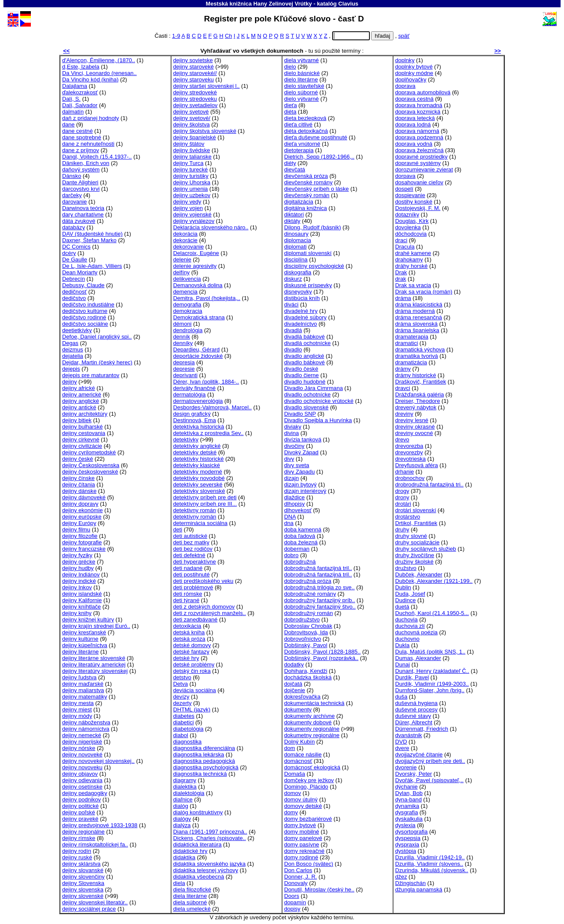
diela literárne (190, 896)
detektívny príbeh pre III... (205, 504)
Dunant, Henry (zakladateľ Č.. (432, 671)
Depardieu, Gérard (196, 349)
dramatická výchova (420, 349)
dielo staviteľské (304, 86)
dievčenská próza (306, 176)
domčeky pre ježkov (309, 780)
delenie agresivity (195, 266)
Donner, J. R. (301, 877)
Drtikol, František (416, 523)
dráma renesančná (418, 317)
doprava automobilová (423, 92)
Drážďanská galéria (420, 394)
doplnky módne (414, 73)
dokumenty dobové (308, 722)
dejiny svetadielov (195, 105)
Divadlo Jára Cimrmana (313, 388)
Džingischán (410, 883)
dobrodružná (300, 562)
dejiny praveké (80, 819)
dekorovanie (188, 247)
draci (401, 240)
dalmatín (73, 112)
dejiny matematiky (85, 697)
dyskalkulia (409, 819)
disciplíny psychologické (314, 266)
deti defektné (189, 555)
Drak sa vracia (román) (424, 292)
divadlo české (301, 369)
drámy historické (415, 375)
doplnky (405, 60)
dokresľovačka (302, 697)
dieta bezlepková (305, 118)
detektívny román (195, 517)
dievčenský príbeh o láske (316, 189)
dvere (402, 748)
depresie (184, 369)
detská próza (189, 639)
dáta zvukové (79, 221)
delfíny (181, 272)
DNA (290, 517)
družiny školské (414, 562)
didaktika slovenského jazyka (209, 864)
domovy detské (303, 806)
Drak (401, 272)
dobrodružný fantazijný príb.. (319, 600)
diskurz (293, 279)
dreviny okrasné (415, 427)
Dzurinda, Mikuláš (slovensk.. (432, 870)
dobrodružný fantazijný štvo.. (320, 607)
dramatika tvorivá (417, 356)
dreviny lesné (412, 420)
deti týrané (186, 600)
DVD (401, 742)
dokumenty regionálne (312, 729)
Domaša (295, 774)
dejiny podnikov (81, 799)
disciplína (296, 259)
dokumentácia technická (314, 703)
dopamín (295, 902)
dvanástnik (409, 735)
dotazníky (407, 214)
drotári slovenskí (415, 510)
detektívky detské (195, 452)
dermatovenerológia (198, 401)
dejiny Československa (91, 465)
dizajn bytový (300, 484)
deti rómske (188, 594)
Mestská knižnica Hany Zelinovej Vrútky (259, 4)
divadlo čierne (301, 375)
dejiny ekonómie (82, 510)
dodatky (294, 664)
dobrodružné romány (310, 594)
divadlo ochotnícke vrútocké (319, 401)
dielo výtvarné (301, 99)
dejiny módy (77, 716)
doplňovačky (411, 79)
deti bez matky (191, 542)
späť (404, 36)
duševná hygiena (416, 703)
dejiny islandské (82, 594)
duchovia (406, 619)
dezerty (182, 703)
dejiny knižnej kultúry (88, 619)
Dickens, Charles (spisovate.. (210, 838)
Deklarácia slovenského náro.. (211, 227)
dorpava (405, 176)
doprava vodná (414, 144)
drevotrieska (410, 459)
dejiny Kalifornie (82, 600)
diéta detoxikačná (306, 131)
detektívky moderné (198, 472)
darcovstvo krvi (81, 189)
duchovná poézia (416, 632)
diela (179, 883)
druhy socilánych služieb (426, 549)
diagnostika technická (200, 774)
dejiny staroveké (193, 67)
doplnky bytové (414, 67)
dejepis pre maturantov (91, 375)
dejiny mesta (78, 703)
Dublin (403, 587)
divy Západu (299, 472)
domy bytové (300, 825)
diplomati (295, 247)
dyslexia (405, 825)
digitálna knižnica (306, 208)
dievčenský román (307, 195)
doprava (405, 86)
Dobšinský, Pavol (306, 645)
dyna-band (408, 799)
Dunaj (402, 664)
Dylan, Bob (409, 793)
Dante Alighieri (80, 182)
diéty (290, 163)
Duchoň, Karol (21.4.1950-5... (432, 613)
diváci (291, 304)
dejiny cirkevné (81, 439)
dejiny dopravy (80, 504)
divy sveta (297, 465)
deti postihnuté (191, 574)
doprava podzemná (419, 137)
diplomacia (298, 240)
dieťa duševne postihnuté (316, 137)
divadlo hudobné (305, 382)
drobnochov (410, 478)
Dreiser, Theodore (418, 401)
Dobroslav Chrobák (308, 626)
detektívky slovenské (199, 491)
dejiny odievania (82, 780)
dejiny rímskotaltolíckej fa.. (95, 844)
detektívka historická (199, 427)
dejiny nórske (79, 748)
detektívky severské (198, 484)
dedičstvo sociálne (85, 324)
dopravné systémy (418, 163)
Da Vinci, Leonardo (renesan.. (99, 73)
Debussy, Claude (83, 285)
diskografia (298, 272)
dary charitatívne (83, 214)
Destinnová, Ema (195, 420)
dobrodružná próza (308, 581)
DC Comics (76, 247)
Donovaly (296, 883)
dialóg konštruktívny (198, 812)
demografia (187, 304)
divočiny (294, 446)
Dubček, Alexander (419, 574)
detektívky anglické (197, 446)
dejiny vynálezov (194, 221)
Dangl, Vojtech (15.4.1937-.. (97, 157)
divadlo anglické (304, 356)
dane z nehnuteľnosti (88, 144)
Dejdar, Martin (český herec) (97, 362)
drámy (403, 369)
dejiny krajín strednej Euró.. (96, 626)
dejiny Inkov (77, 587)
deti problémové (193, 587)
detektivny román (195, 510)
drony (402, 497)
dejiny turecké (190, 169)
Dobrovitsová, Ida (306, 632)
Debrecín (73, 279)
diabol (181, 735)
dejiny (69, 382)
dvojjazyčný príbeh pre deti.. (430, 761)
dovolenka (408, 227)
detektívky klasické (196, 465)
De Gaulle (75, 259)
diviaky (293, 427)
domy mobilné (302, 832)
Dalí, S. (71, 99)
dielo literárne (301, 79)
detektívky (186, 439)
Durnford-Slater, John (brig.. (430, 690)
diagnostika (187, 742)
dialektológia (189, 793)
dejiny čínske (78, 478)
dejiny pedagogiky (85, 793)
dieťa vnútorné (302, 144)
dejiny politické (80, 806)
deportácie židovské (198, 356)
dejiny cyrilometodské (89, 452)
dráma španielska (417, 330)
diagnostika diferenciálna (204, 748)
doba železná (301, 542)
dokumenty (298, 709)
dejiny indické (79, 581)
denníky (183, 343)
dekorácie (185, 240)
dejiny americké (82, 394)
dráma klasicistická (419, 304)
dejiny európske (82, 517)
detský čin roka (192, 671)
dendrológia (188, 330)
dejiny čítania (79, 484)
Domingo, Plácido (306, 787)
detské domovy (192, 645)
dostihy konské (414, 202)
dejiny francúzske (84, 549)
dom (290, 748)
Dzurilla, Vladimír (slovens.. (429, 864)
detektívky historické (198, 459)
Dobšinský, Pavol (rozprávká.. (321, 658)
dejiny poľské (79, 812)
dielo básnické (302, 73)
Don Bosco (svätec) (309, 864)
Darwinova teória (83, 208)
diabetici (183, 722)
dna (289, 523)
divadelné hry (301, 311)
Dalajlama (75, 86)
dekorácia (185, 234)
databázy (73, 227)
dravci (403, 388)
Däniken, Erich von (86, 163)
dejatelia (73, 356)
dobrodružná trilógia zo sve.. (319, 587)
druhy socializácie (417, 542)
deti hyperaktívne (195, 562)
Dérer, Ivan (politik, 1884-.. (206, 382)
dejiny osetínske (82, 787)
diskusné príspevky (308, 285)
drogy (402, 491)
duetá (402, 607)
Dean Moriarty (80, 272)
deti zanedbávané (195, 619)
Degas (70, 343)
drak (401, 279)
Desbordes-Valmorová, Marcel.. (212, 407)
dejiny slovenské (83, 896)
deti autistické (190, 536)
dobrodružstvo (302, 619)
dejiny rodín (77, 851)
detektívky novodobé (199, 478)
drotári (403, 504)
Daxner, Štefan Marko (89, 240)
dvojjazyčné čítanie (419, 754)
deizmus (73, 349)
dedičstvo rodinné (84, 317)
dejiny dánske (79, 491)
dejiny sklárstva (81, 864)
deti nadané (188, 568)
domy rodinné (301, 857)
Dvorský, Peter (414, 774)
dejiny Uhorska (192, 182)
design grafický (192, 414)
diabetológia (188, 729)
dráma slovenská (416, 324)
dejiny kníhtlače (81, 607)
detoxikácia (187, 626)
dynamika (407, 806)
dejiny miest (77, 709)
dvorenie (406, 767)
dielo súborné (301, 92)
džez (401, 877)
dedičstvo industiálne (88, 304)
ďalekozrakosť (80, 92)
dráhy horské (411, 266)
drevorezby (409, 452)
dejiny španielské (195, 137)
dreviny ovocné (414, 433)
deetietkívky (77, 330)
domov (292, 793)
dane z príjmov (81, 150)
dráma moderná (415, 311)
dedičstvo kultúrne (85, 311)
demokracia (188, 311)
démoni (182, 324)
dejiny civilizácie (82, 446)
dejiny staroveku (193, 79)
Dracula (405, 247)
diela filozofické (192, 889)
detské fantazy (191, 652)
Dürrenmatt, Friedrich (422, 729)
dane (68, 124)
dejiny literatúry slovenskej (95, 671)
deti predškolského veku (203, 581)
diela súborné (190, 902)
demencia (185, 292)
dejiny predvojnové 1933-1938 (100, 825)
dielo (290, 67)
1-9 (176, 36)
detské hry (186, 658)
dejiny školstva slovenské (205, 131)
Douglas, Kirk (412, 221)
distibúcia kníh (302, 298)
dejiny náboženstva (86, 722)
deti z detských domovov (204, 607)
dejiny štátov (189, 144)
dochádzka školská (308, 677)
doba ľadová (300, 536)
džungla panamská (419, 889)
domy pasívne (302, 844)
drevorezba (409, 446)
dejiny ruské (77, 857)
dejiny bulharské (82, 427)
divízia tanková (303, 439)
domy (291, 812)
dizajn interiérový (305, 491)
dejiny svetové (191, 112)
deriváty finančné (194, 388)
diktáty (292, 221)
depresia (184, 362)
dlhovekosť (298, 510)
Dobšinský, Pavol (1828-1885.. (322, 652)
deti (178, 529)
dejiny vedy (187, 202)
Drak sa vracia (413, 285)
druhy (402, 529)
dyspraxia (407, 844)
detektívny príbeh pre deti (205, 497)
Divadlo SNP (300, 414)
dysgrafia (406, 812)
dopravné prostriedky (421, 157)
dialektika (185, 787)
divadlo (293, 349)
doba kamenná (303, 529)
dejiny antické (79, 407)
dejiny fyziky (77, 555)
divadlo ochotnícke (307, 394)
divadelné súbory (305, 317)
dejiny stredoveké (195, 92)
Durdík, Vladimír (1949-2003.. (432, 684)
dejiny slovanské (83, 870)
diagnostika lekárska (199, 754)
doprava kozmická (418, 112)
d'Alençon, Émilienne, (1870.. (99, 60)
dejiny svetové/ (192, 118)
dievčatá (295, 169)
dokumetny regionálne (312, 735)
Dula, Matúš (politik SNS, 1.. (430, 652)
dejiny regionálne (83, 832)
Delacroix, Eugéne (196, 253)
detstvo (182, 677)
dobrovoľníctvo (303, 639)
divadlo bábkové (304, 362)
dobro (291, 555)
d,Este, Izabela (81, 67)
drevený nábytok (416, 407)
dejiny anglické (81, 401)
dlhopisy (294, 504)
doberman (297, 549)
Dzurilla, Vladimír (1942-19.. (430, 857)
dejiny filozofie (80, 536)
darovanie (75, 202)
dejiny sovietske (193, 60)
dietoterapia (299, 150)
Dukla (402, 645)
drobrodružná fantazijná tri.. (429, 484)
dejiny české (78, 459)
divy (289, 459)
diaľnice (183, 799)
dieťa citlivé (298, 124)
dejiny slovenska (83, 889)
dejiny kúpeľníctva (85, 645)
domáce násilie (303, 754)
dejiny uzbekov (192, 195)
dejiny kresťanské (84, 632)
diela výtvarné (301, 60)
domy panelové (303, 838)
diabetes (184, 716)
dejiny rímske (79, 838)
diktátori (294, 214)
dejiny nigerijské (82, 742)
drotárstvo (408, 517)
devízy (181, 697)
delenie (182, 259)
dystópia (406, 851)
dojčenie (295, 690)
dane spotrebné (82, 137)
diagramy (185, 780)
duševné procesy (416, 709)
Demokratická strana (199, 317)
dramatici (406, 343)
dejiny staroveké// (195, 73)
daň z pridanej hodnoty (91, 118)
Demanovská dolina (198, 285)
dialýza (182, 825)
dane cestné (77, 131)
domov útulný (301, 799)
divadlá (293, 330)
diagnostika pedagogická (204, 761)
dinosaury (296, 234)
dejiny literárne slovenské (94, 658)
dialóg (181, 806)
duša (401, 697)
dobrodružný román (309, 613)
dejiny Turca (188, 163)
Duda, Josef (410, 594)
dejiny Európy (79, 523)
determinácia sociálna (200, 523)
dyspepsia (408, 838)
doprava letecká (415, 118)
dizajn (291, 478)
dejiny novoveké (82, 754)
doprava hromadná (419, 105)
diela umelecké (192, 909)
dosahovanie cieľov (419, 182)
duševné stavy (413, 716)
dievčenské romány (308, 182)
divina (291, 433)
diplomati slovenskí (308, 253)
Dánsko (72, 176)
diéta (290, 112)
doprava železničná (419, 150)
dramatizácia (411, 362)
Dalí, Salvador (80, 105)
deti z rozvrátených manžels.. (210, 613)
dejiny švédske (192, 150)
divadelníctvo (301, 324)
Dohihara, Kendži (306, 671)
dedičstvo (74, 298)
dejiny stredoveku (195, 99)
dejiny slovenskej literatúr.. (95, 902)
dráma (403, 298)
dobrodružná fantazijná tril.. (318, 568)
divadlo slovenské (306, 407)
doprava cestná (414, 99)
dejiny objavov (80, 774)
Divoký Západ (301, 452)
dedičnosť (74, 292)
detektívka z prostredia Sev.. (208, 433)
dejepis (71, 369)
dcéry (69, 253)
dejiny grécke (79, 562)
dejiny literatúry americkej (94, 664)
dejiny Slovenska (83, 883)
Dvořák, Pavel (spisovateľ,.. (429, 780)
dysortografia (411, 832)
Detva (180, 684)
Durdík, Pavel (412, 677)
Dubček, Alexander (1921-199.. (434, 581)
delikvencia (187, 279)
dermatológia (189, 394)
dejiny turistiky (191, 176)
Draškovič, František (421, 382)
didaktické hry (190, 851)
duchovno (407, 639)
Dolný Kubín (299, 742)
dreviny (404, 414)
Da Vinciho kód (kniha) (90, 79)
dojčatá (293, 684)
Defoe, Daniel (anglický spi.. (97, 337)
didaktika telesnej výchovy (206, 870)
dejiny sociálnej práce (89, 909)
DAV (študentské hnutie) (92, 234)
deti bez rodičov (193, 549)
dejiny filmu (76, 529)
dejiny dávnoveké (84, 497)
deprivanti (185, 375)
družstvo (406, 568)
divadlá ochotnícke (307, 343)
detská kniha (189, 632)
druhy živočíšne (415, 555)
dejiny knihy (77, 613)
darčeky (72, 195)
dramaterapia (412, 337)
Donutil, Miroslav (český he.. (319, 889)
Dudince (405, 600)
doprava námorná (417, 131)
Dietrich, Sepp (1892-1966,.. (319, 157)
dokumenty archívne (309, 716)
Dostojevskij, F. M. (418, 208)
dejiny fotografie (82, 542)
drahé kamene (413, 253)
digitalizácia (299, 202)
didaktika (184, 857)
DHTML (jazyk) (192, 709)
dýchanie (406, 787)
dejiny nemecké (82, 735)
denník (181, 337)
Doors (292, 896)
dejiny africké (79, 388)
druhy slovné (411, 536)
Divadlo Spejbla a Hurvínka (318, 420)
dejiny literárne (80, 652)
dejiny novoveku (82, 767)
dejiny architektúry (85, 414)
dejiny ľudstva (79, 677)
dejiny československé (90, 472)
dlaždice (294, 497)
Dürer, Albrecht (414, 722)
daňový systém (81, 169)
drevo (402, 439)
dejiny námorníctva (86, 729)
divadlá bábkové (304, 337)
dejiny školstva (191, 124)
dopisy (292, 909)
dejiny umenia (190, 189)
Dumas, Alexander (418, 658)
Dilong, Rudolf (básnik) (313, 227)
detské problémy (194, 664)
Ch (229, 36)
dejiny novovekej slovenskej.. (98, 761)
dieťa (291, 105)
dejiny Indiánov (81, 574)
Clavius (348, 4)
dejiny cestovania (84, 433)
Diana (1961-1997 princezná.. (210, 832)
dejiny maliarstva (83, 690)
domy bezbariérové (308, 819)
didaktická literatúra (197, 844)
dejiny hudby (78, 568)
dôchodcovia (411, 234)
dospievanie (410, 195)
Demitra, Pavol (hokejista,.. (207, 298)
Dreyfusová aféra (417, 465)
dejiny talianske (192, 157)
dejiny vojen (188, 208)
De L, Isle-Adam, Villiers (92, 266)
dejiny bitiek (77, 420)
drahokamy (409, 259)
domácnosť (298, 761)
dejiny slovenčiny (83, 877)
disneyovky (298, 292)
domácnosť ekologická (312, 767)
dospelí (404, 189)
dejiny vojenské (192, 214)
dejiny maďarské (83, 684)
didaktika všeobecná (199, 877)
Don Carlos (298, 870)
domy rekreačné (304, 851)
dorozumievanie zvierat (424, 169)
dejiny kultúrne (80, 639)
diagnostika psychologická (206, 767)
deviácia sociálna (195, 690)
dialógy (182, 819)
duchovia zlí (410, 626)
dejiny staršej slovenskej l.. (206, 86)
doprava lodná (413, 124)
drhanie (405, 472)
